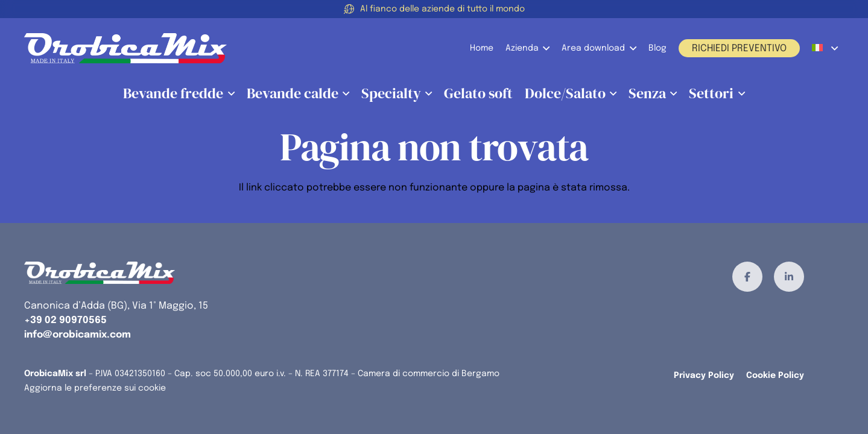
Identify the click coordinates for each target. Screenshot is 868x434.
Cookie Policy (775, 376)
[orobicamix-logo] (125, 48)
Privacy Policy (704, 376)
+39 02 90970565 (65, 320)
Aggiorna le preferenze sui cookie (95, 388)
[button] (544, 48)
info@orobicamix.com (78, 335)
